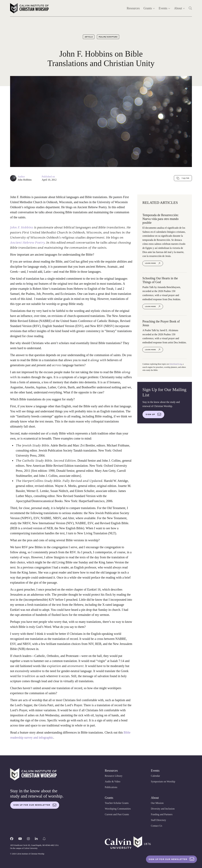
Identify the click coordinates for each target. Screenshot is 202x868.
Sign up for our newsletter (35, 805)
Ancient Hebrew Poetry (27, 243)
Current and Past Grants (117, 814)
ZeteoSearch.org (176, 364)
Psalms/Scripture (108, 37)
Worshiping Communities (118, 809)
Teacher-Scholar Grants (117, 803)
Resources (133, 8)
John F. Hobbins (22, 227)
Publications (111, 787)
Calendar (155, 776)
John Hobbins (25, 180)
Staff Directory (158, 820)
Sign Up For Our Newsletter (171, 859)
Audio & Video (113, 782)
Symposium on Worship (163, 782)
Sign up (153, 414)
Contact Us (157, 826)
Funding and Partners (162, 814)
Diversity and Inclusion (163, 809)
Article (89, 37)
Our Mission (157, 803)
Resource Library (114, 776)
